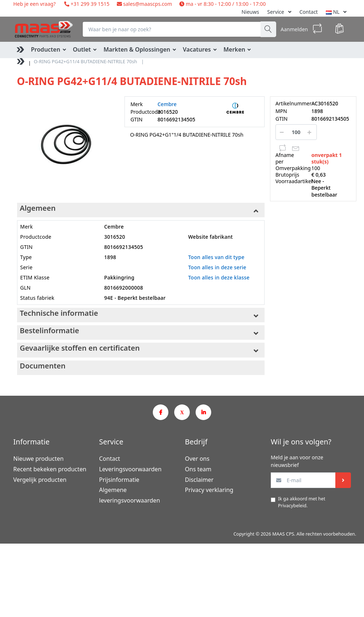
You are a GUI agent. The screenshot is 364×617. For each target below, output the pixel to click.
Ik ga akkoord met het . (302, 502)
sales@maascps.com (148, 4)
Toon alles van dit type (216, 257)
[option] (65, 145)
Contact (309, 12)
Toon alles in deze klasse (219, 277)
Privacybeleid (292, 506)
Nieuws (250, 12)
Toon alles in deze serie (217, 267)
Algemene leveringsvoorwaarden (130, 495)
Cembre (167, 104)
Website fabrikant (210, 237)
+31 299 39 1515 (89, 4)
